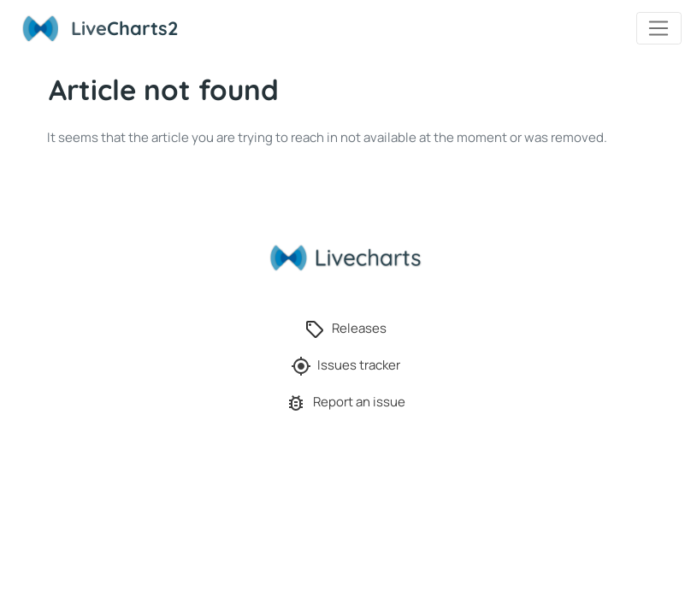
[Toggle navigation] (659, 28)
